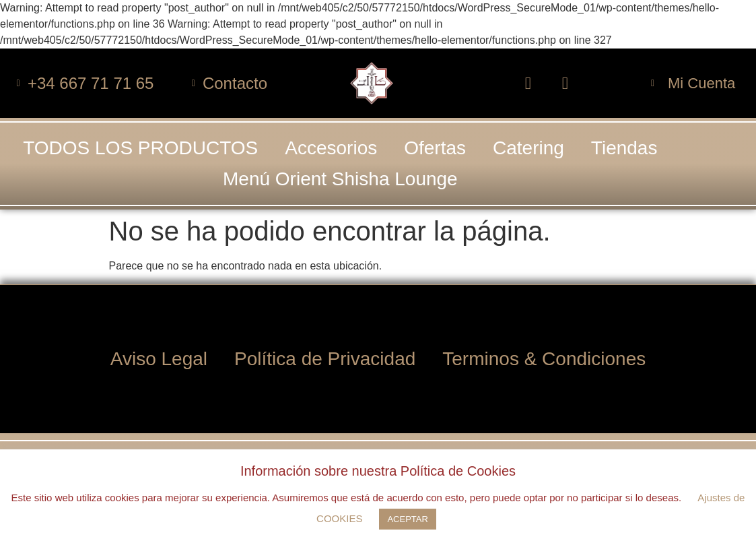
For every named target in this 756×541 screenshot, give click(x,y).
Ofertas (435, 148)
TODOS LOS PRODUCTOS (140, 148)
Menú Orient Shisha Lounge (340, 179)
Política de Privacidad (325, 358)
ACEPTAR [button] (407, 519)
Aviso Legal (159, 358)
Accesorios (331, 148)
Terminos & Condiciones (544, 358)
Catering (528, 148)
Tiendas (624, 148)
